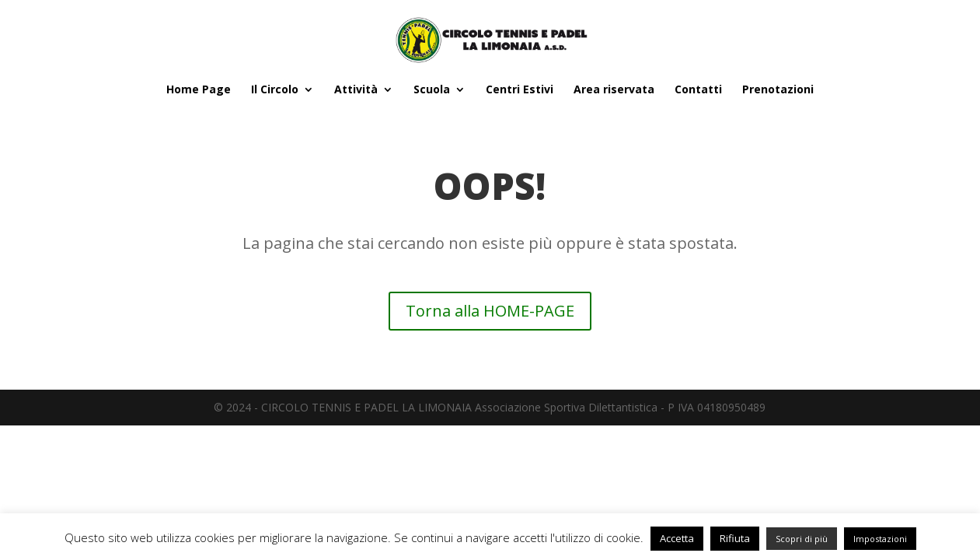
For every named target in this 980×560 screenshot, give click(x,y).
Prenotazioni (778, 90)
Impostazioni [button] (880, 539)
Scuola (432, 90)
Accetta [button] (677, 538)
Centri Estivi (520, 90)
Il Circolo (275, 90)
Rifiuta (735, 538)
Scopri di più (802, 539)
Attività (356, 90)
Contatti (698, 90)
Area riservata (614, 90)
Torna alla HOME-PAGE (490, 311)
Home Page (199, 90)
